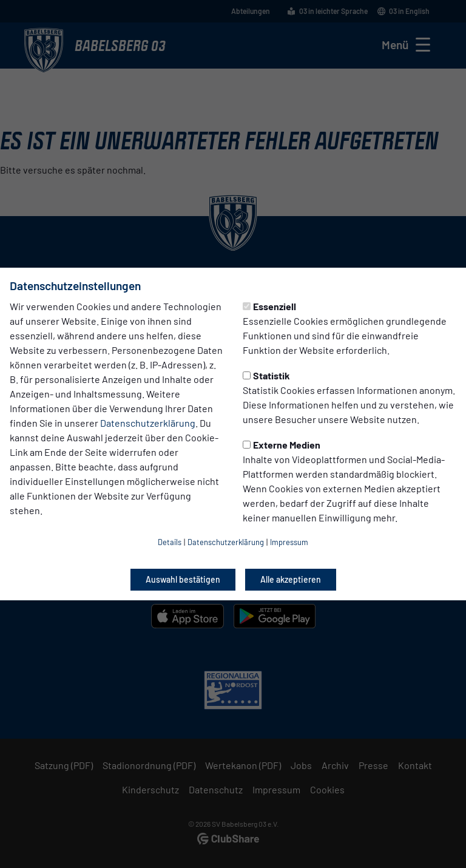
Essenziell (269, 306)
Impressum (289, 542)
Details (170, 542)
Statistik (266, 375)
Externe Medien (282, 445)
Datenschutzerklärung (148, 423)
